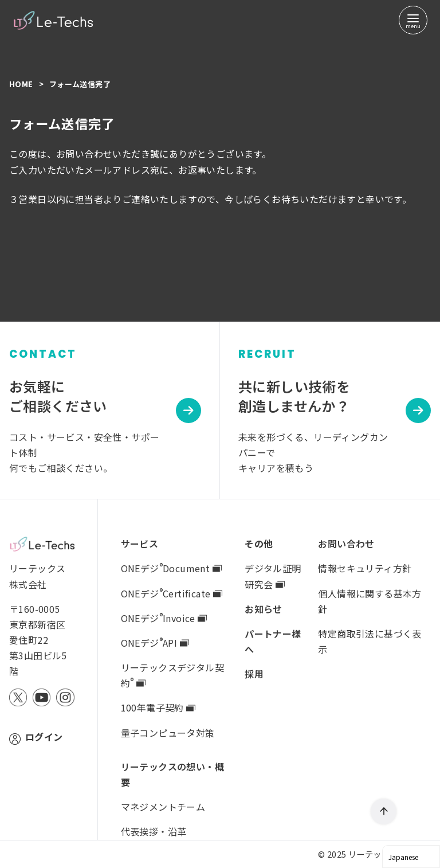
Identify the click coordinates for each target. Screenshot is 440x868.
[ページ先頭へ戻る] (384, 812)
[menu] (413, 20)
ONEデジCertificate (172, 593)
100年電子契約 (158, 707)
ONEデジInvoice (164, 618)
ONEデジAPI (155, 643)
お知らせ (264, 609)
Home (22, 84)
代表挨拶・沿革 (154, 831)
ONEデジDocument (171, 568)
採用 (254, 674)
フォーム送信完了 (80, 84)
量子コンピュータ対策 (168, 733)
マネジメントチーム (163, 807)
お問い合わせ (346, 544)
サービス (140, 544)
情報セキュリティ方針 (365, 568)
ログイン (44, 737)
